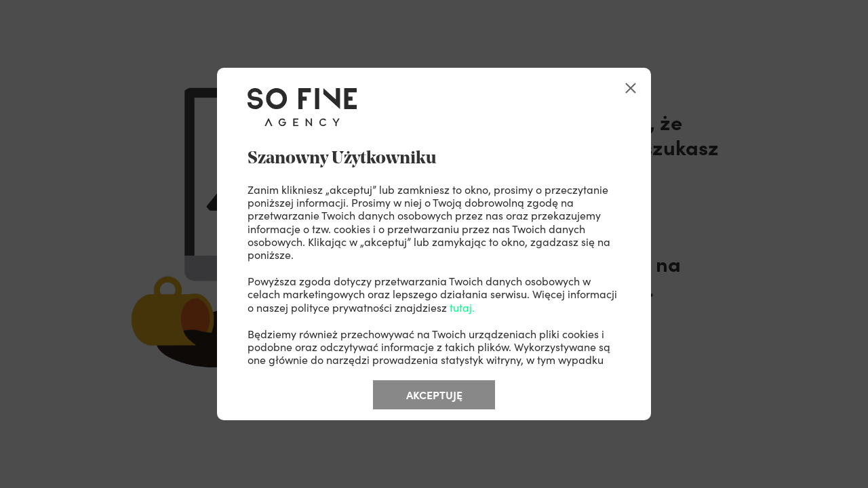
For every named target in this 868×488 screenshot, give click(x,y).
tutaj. (462, 307)
